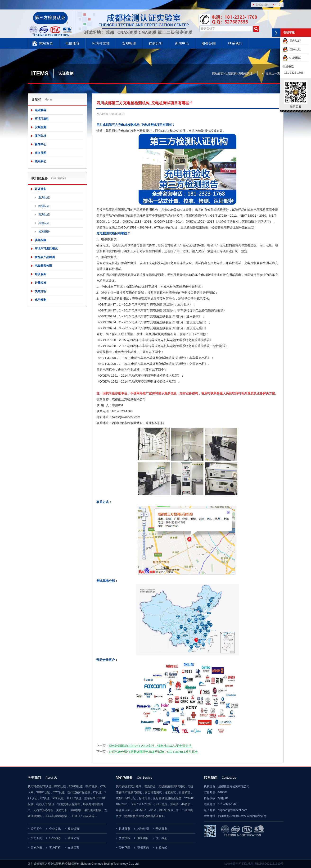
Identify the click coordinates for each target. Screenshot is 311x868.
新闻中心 (182, 43)
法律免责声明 (233, 864)
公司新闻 (36, 838)
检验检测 (143, 829)
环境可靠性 (101, 43)
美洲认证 (44, 215)
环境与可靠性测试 (46, 249)
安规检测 (129, 43)
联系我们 (235, 43)
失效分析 (41, 291)
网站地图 (248, 864)
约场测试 (292, 58)
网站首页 (46, 43)
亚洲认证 (44, 197)
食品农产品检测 (45, 257)
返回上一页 (273, 73)
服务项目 (143, 838)
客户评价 (55, 848)
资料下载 (125, 848)
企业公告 (73, 838)
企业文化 (55, 829)
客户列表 (36, 848)
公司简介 (36, 829)
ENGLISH (262, 5)
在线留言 (73, 848)
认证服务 (41, 189)
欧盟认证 (44, 206)
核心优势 (73, 829)
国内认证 (292, 41)
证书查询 (143, 848)
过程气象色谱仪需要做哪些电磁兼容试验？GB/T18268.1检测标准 (153, 752)
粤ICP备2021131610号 (269, 864)
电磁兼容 (72, 43)
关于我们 (162, 838)
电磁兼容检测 (43, 266)
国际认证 (292, 49)
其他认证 (44, 223)
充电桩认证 (245, 73)
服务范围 (209, 43)
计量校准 (41, 283)
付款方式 (162, 848)
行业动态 (55, 838)
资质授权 (125, 838)
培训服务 (41, 274)
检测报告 (44, 232)
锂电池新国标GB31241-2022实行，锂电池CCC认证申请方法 (150, 746)
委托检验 (41, 240)
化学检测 (41, 300)
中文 (278, 5)
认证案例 (231, 73)
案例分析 (156, 43)
